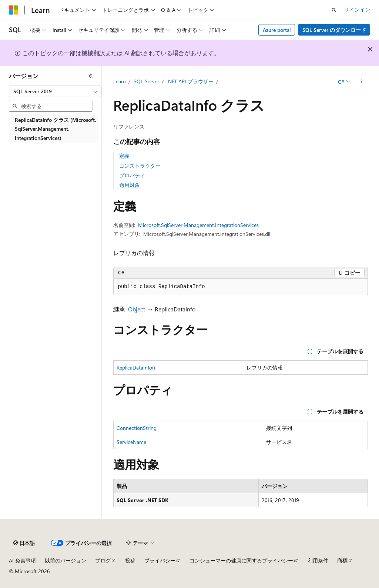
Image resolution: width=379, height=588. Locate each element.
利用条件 (318, 560)
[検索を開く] (334, 10)
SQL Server (146, 81)
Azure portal (277, 30)
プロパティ (132, 175)
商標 (342, 560)
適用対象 (130, 185)
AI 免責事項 (22, 560)
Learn (120, 81)
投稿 (130, 560)
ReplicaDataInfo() (136, 367)
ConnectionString (137, 428)
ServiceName (131, 442)
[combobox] (55, 91)
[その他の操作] (361, 82)
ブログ (103, 560)
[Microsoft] (14, 10)
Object (137, 309)
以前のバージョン (66, 560)
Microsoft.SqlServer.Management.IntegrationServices (198, 225)
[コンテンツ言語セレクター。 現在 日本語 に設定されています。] (24, 543)
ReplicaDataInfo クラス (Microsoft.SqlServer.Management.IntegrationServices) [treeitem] (55, 129)
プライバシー (160, 560)
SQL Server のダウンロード (334, 30)
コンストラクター (140, 166)
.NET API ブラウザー (190, 81)
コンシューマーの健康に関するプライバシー (241, 560)
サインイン (357, 9)
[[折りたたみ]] (91, 76)
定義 (124, 156)
